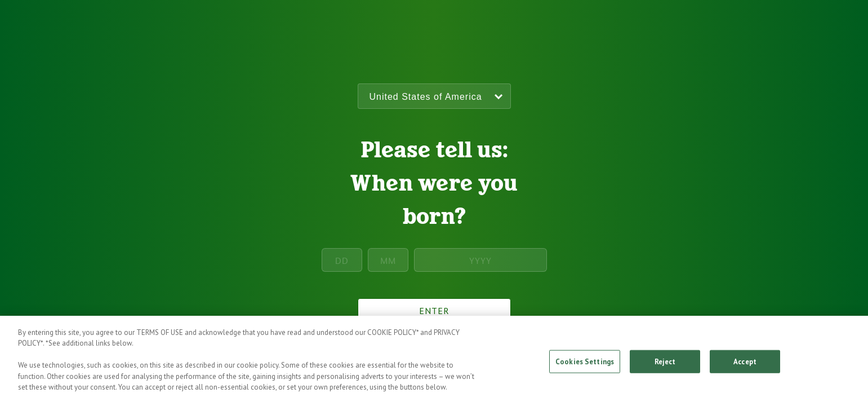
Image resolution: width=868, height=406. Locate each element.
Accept (745, 366)
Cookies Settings (585, 366)
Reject (665, 366)
